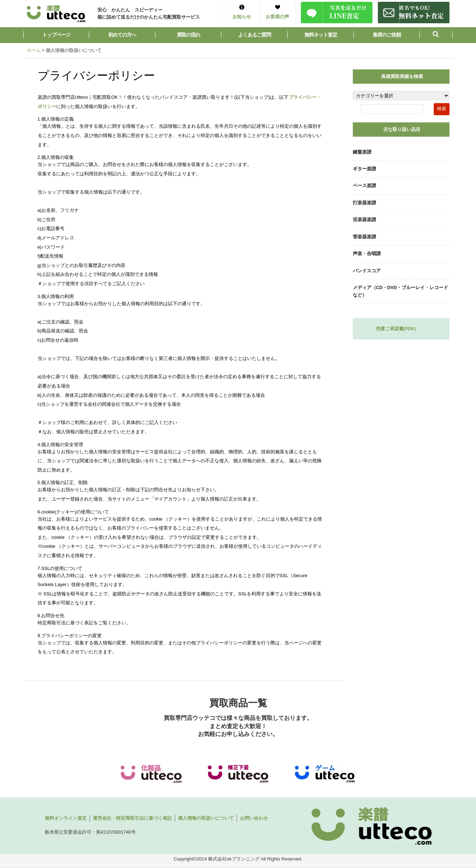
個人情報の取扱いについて (206, 818)
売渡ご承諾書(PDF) (396, 329)
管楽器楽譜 (364, 237)
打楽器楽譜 (364, 203)
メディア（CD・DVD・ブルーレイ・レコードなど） (401, 291)
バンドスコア (367, 271)
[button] (436, 35)
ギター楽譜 (364, 169)
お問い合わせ (254, 818)
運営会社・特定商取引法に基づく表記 (132, 818)
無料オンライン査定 (66, 818)
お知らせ (242, 17)
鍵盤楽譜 (362, 152)
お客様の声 (277, 17)
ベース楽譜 (364, 186)
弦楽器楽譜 (364, 220)
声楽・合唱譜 (367, 253)
